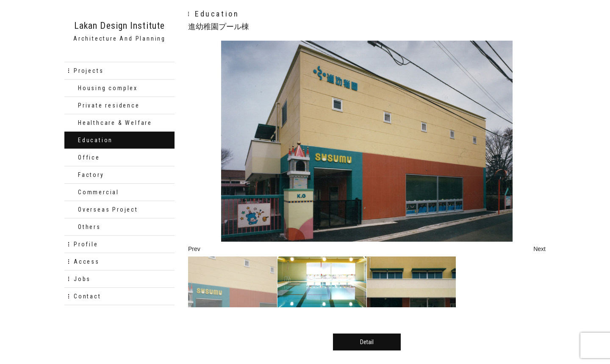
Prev (194, 249)
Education (95, 140)
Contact (87, 296)
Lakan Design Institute (119, 26)
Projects (89, 71)
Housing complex (108, 88)
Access (87, 262)
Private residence (109, 105)
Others (89, 227)
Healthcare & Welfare (115, 123)
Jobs (82, 279)
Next (539, 249)
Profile (86, 244)
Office (89, 157)
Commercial (98, 192)
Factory (91, 175)
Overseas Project (108, 210)
